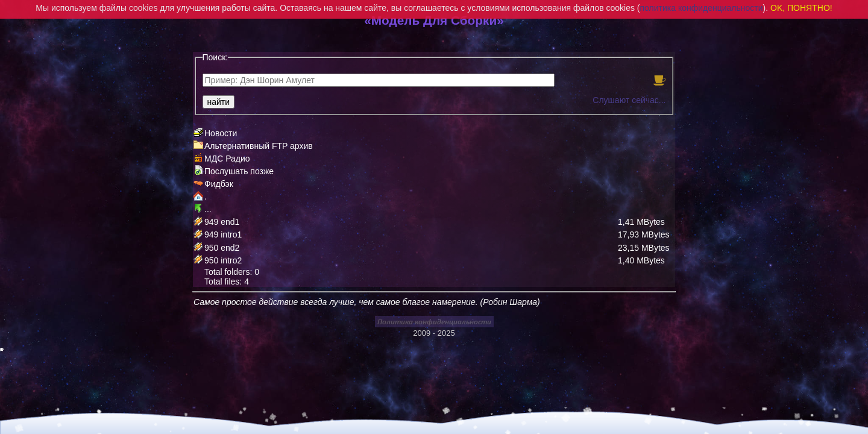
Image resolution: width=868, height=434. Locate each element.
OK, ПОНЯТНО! (801, 8)
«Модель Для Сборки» (434, 20)
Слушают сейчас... (629, 100)
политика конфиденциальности (702, 8)
